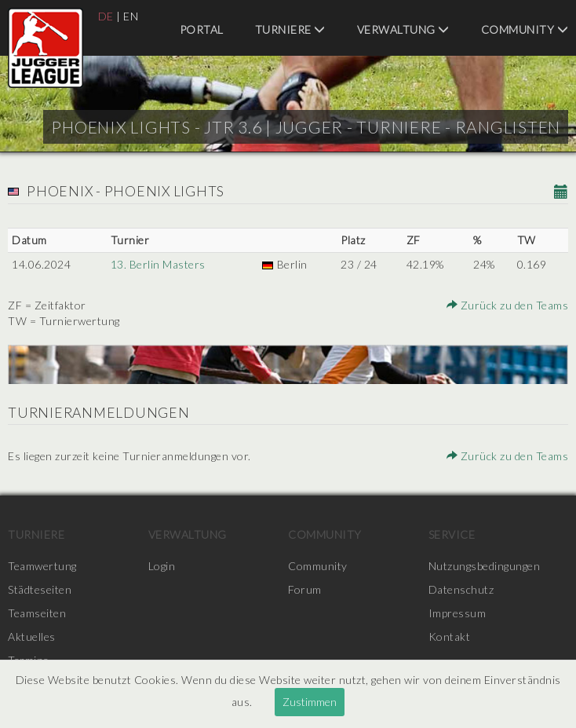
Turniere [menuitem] (290, 29)
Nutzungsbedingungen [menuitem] (485, 566)
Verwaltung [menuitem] (403, 29)
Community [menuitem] (525, 29)
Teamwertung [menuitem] (42, 566)
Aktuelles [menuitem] (32, 637)
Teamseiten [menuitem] (37, 613)
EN (131, 16)
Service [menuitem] (452, 534)
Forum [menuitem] (305, 589)
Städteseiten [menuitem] (40, 589)
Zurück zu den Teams (508, 305)
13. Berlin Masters (158, 264)
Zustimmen (310, 702)
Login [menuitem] (162, 566)
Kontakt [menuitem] (450, 637)
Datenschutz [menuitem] (461, 589)
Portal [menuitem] (202, 29)
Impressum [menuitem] (458, 613)
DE (106, 16)
